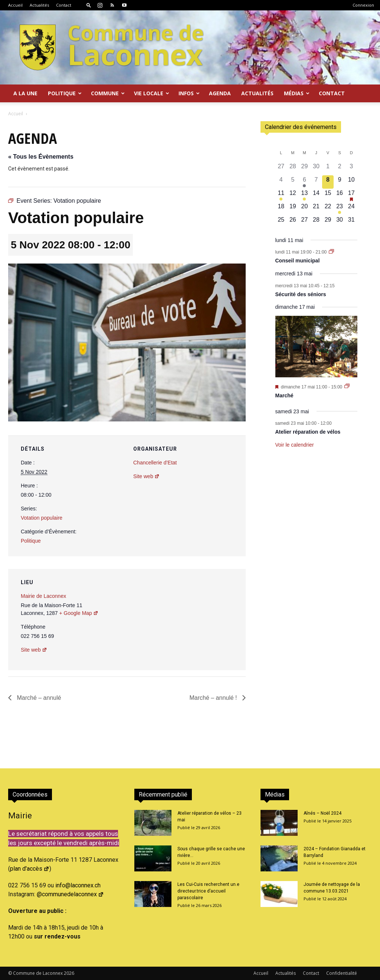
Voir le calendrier (295, 445)
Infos (189, 93)
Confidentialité (342, 973)
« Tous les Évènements (41, 157)
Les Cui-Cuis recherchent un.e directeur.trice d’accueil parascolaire (208, 891)
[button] (89, 5)
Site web (146, 476)
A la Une (25, 93)
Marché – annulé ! (214, 698)
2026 (69, 973)
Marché (284, 395)
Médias (297, 93)
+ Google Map (79, 613)
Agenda (220, 93)
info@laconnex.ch (78, 885)
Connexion (363, 5)
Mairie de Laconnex (43, 596)
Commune (108, 93)
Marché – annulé (38, 698)
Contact (64, 5)
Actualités (39, 5)
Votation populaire (42, 518)
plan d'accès (30, 869)
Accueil (15, 5)
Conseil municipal (298, 261)
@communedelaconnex (70, 894)
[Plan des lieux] (200, 620)
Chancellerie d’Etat (155, 463)
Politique (65, 93)
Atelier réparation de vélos (308, 432)
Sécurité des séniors (301, 294)
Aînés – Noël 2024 (322, 813)
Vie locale (152, 93)
